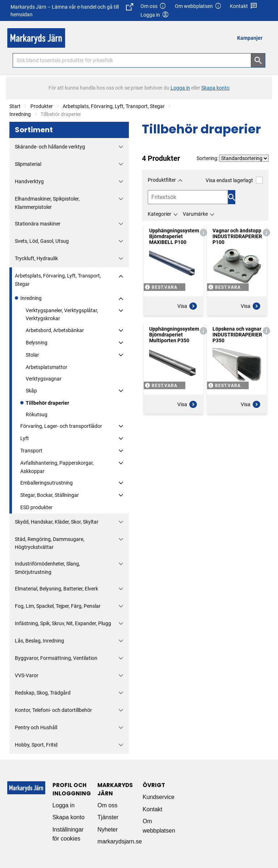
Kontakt (243, 6)
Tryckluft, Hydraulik (36, 258)
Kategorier (159, 214)
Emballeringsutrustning (47, 483)
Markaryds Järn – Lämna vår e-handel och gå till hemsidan (72, 10)
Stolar (32, 355)
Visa (188, 306)
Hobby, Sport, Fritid (36, 745)
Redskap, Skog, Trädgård (43, 693)
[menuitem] (252, 38)
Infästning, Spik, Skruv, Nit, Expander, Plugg (63, 623)
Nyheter (108, 830)
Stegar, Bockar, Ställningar (50, 495)
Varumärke (195, 214)
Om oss (153, 6)
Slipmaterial (28, 164)
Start (15, 106)
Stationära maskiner (38, 224)
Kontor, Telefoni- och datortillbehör (53, 710)
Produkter (42, 106)
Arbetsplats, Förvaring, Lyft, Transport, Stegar (114, 106)
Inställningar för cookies (68, 834)
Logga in (64, 805)
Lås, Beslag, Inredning (39, 641)
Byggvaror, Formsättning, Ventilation (56, 658)
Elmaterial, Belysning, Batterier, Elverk (56, 589)
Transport (31, 451)
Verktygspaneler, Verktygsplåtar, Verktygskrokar (62, 314)
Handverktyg (29, 181)
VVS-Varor (27, 675)
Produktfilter (162, 180)
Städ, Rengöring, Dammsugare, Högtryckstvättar (50, 543)
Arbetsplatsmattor (47, 367)
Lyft (25, 438)
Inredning (20, 114)
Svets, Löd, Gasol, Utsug (42, 241)
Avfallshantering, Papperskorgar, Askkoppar (57, 467)
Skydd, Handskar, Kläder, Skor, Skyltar (57, 522)
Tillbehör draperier (47, 403)
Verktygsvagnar (44, 379)
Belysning (37, 343)
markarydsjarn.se (120, 841)
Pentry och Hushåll (36, 727)
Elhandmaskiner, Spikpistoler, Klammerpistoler (47, 203)
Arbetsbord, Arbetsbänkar (55, 330)
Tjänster (108, 817)
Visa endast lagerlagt (234, 180)
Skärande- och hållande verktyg (50, 147)
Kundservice (159, 797)
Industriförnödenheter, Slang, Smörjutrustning (47, 568)
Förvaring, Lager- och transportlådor (61, 426)
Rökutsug (37, 414)
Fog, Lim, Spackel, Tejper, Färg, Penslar (58, 606)
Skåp (31, 391)
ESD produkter (36, 507)
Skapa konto (69, 817)
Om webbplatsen (198, 6)
